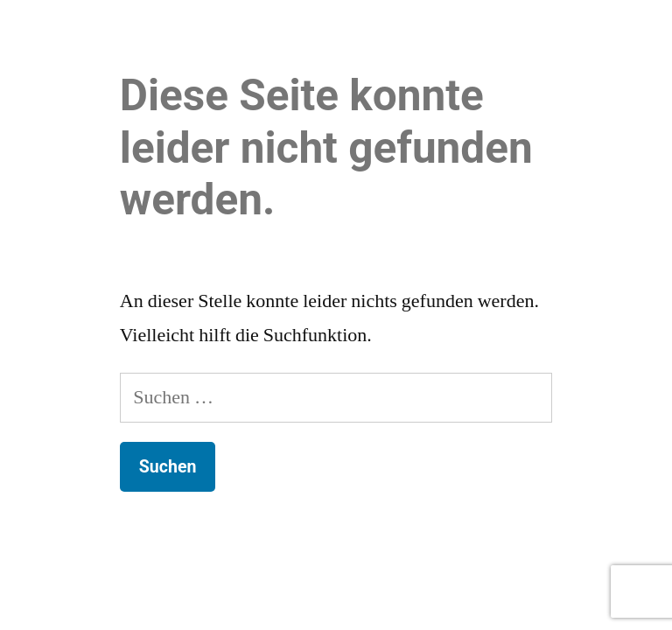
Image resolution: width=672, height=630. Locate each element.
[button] (648, 35)
